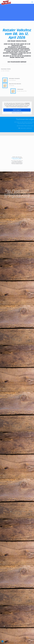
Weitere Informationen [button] (17, 113)
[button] (2, 642)
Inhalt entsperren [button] (17, 110)
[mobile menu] (32, 2)
